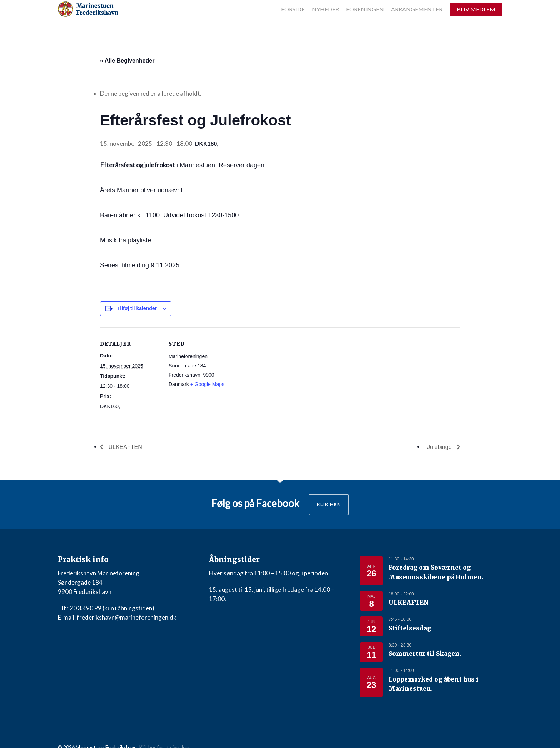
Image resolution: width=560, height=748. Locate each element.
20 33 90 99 (86, 608)
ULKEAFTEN (124, 447)
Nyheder (325, 21)
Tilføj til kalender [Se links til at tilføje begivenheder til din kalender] (137, 308)
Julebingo (440, 447)
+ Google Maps (207, 384)
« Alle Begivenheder (127, 61)
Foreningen (365, 21)
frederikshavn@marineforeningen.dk (127, 617)
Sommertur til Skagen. (419, 648)
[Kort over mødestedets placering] (275, 377)
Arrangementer (417, 21)
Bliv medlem (476, 21)
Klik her (329, 504)
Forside (293, 21)
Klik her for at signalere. (165, 737)
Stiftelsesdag (406, 623)
